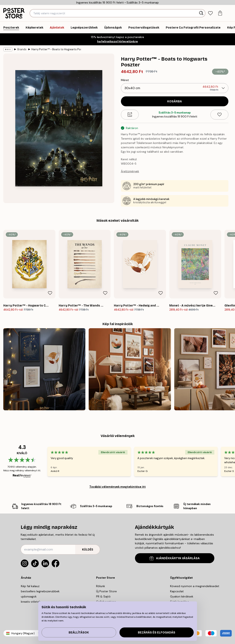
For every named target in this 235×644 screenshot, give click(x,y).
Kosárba (175, 101)
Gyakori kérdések (182, 596)
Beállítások (79, 633)
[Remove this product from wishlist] (219, 115)
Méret (125, 80)
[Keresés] (202, 13)
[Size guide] (130, 115)
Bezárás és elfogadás (157, 633)
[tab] (211, 13)
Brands (22, 49)
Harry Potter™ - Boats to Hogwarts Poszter (56, 49)
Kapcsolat (177, 591)
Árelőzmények (130, 171)
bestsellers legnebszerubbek (40, 591)
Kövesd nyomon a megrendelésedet (195, 586)
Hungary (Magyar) (23, 633)
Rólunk (101, 586)
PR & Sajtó (103, 596)
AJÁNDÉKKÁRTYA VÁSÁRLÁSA (175, 558)
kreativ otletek (31, 602)
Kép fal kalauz (30, 586)
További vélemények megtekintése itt (117, 487)
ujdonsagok (29, 596)
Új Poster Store (106, 591)
